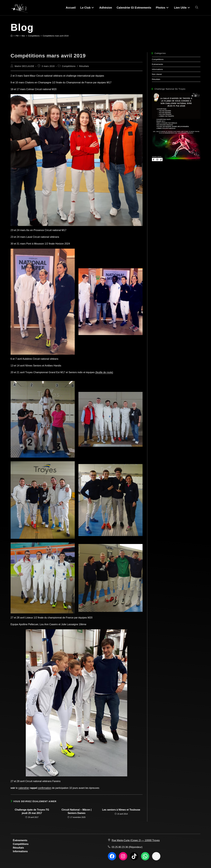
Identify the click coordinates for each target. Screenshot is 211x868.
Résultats (84, 66)
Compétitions (69, 66)
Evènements (157, 64)
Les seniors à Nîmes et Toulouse (121, 810)
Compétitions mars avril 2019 (56, 36)
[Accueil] (12, 36)
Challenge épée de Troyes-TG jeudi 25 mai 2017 (32, 811)
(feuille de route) (104, 372)
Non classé (157, 74)
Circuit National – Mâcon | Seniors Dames (77, 811)
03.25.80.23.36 (120, 847)
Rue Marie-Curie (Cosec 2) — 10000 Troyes (136, 840)
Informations (157, 69)
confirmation (45, 788)
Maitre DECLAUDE (24, 66)
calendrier (24, 788)
